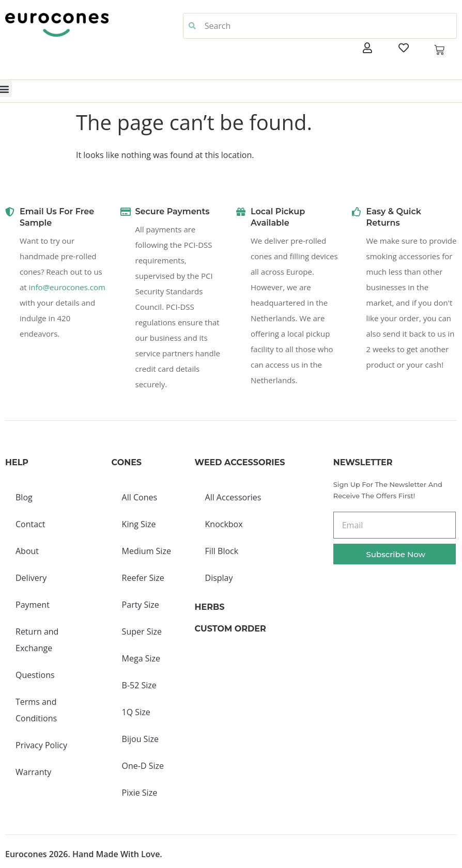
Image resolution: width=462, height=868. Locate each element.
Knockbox (224, 524)
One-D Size (143, 766)
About (27, 551)
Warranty (33, 772)
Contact (30, 524)
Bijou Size (140, 739)
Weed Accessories (240, 462)
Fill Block (222, 551)
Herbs (210, 607)
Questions (35, 675)
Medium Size (147, 551)
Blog (24, 497)
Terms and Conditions (36, 710)
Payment (33, 605)
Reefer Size (143, 578)
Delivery (31, 578)
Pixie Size (140, 793)
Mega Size (141, 658)
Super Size (142, 632)
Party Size (141, 605)
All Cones (140, 497)
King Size (139, 524)
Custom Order (230, 629)
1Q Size (136, 712)
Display (219, 578)
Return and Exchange (37, 640)
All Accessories (233, 497)
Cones (127, 462)
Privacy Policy (41, 745)
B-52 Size (139, 685)
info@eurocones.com (67, 287)
